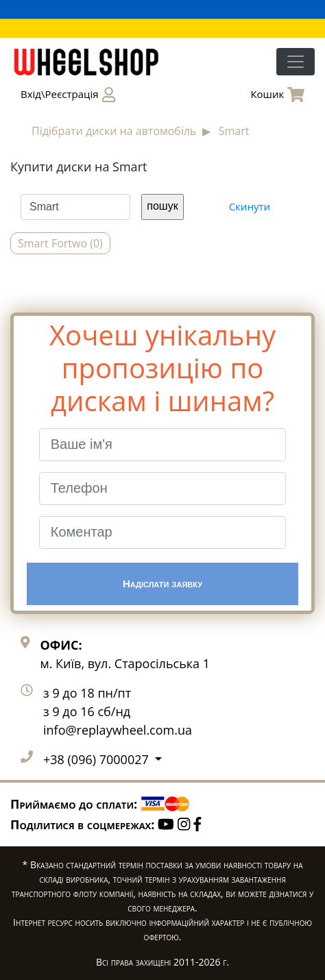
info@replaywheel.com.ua (118, 730)
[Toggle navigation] (296, 62)
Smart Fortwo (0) (60, 243)
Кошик (277, 95)
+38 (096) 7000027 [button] (97, 759)
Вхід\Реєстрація (68, 95)
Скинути (250, 206)
